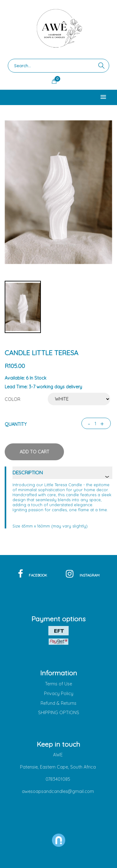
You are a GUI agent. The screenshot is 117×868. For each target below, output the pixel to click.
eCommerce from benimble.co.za (58, 852)
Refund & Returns (58, 703)
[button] (103, 97)
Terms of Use (58, 684)
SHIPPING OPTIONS (59, 713)
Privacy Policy (59, 694)
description (28, 472)
